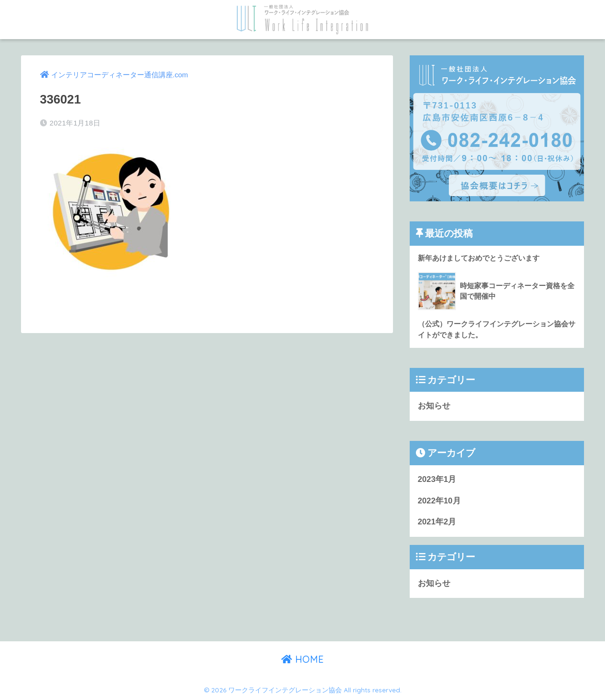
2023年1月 (437, 479)
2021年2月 (437, 522)
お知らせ (434, 406)
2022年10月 (439, 501)
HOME (302, 659)
